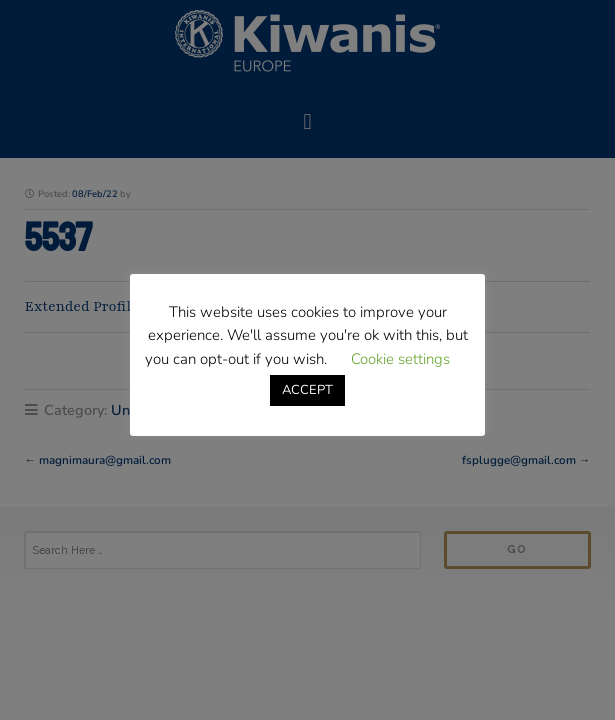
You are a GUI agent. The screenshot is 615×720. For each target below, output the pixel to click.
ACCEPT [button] (307, 390)
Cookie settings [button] (400, 359)
